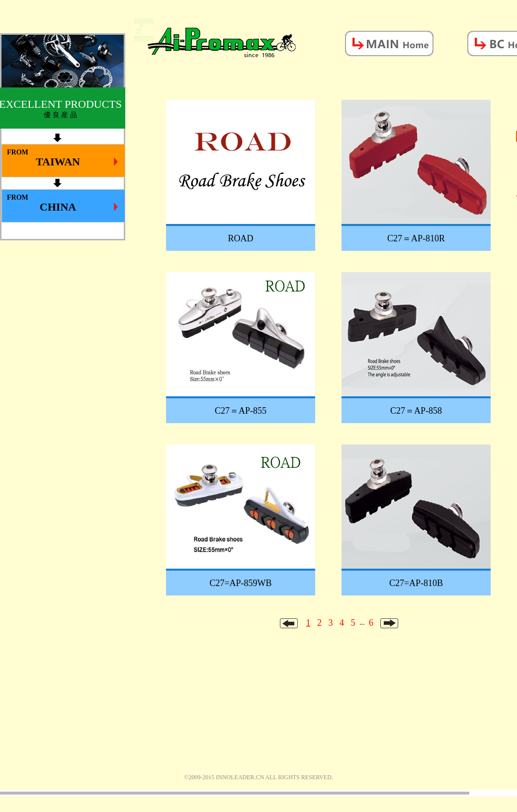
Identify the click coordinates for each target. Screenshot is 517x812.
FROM (62, 158)
